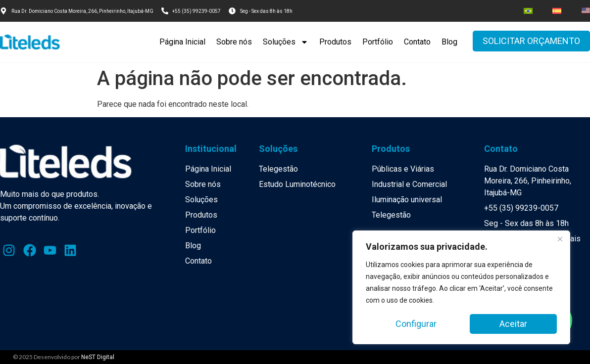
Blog (449, 42)
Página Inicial (182, 42)
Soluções (286, 42)
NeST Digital (98, 357)
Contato (417, 42)
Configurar (416, 324)
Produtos (335, 42)
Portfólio (378, 42)
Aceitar (513, 324)
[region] (461, 287)
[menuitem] (528, 11)
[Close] (560, 239)
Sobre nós (234, 42)
